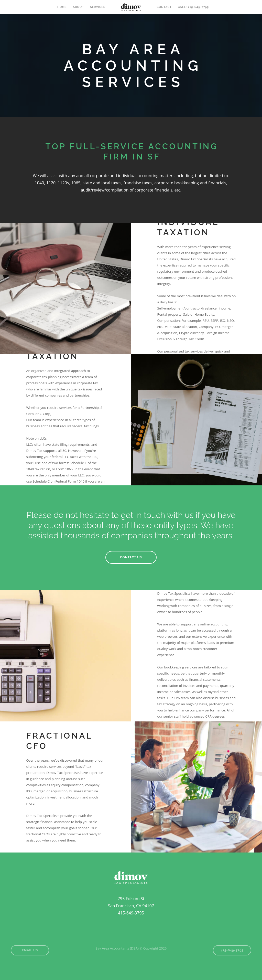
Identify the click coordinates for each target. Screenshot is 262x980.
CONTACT (164, 7)
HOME (62, 7)
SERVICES (98, 7)
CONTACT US (131, 557)
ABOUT (78, 7)
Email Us (30, 950)
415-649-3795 (232, 950)
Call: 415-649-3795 (193, 7)
